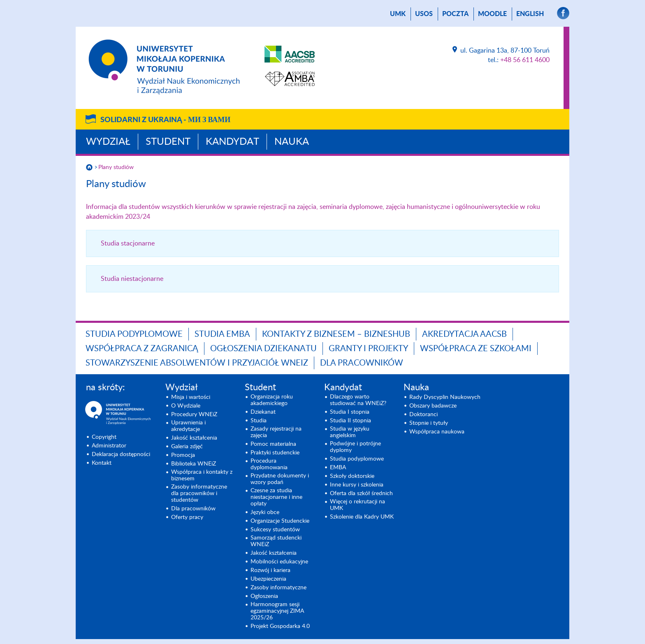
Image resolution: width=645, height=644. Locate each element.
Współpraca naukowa (437, 432)
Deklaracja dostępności (121, 454)
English (530, 14)
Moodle (492, 14)
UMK (398, 14)
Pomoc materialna (273, 444)
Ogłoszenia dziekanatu (263, 349)
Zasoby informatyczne (278, 588)
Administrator (109, 446)
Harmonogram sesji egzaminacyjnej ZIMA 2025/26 (277, 611)
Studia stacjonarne (128, 243)
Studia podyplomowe (134, 334)
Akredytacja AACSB (464, 334)
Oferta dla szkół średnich (361, 493)
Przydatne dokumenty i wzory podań (280, 479)
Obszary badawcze (433, 406)
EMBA (338, 468)
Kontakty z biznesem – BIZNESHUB (336, 334)
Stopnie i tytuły (429, 423)
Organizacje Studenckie (280, 521)
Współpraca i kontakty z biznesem (202, 475)
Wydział (108, 142)
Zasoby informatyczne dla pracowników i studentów (199, 493)
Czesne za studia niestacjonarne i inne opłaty (276, 497)
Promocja (183, 455)
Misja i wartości (191, 397)
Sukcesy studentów (275, 530)
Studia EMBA (222, 334)
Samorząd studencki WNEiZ (276, 541)
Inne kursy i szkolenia (357, 485)
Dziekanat (263, 412)
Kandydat (232, 142)
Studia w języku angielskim (350, 432)
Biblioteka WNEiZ (194, 464)
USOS (424, 14)
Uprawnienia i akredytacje (188, 426)
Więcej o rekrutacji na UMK (357, 505)
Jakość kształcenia (194, 438)
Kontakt (102, 463)
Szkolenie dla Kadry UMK (362, 517)
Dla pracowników (362, 363)
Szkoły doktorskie (352, 476)
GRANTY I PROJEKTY (368, 349)
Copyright (104, 437)
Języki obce (265, 512)
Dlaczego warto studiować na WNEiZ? (358, 400)
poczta (455, 14)
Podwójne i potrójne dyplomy (355, 447)
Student (168, 142)
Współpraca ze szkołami (476, 349)
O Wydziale (186, 406)
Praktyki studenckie (275, 453)
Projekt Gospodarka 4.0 (280, 626)
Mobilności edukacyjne (279, 562)
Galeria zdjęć (187, 447)
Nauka (292, 142)
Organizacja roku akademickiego (272, 400)
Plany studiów (116, 167)
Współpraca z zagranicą (142, 349)
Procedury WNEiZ (194, 415)
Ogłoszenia (264, 596)
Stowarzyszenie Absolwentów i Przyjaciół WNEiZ (197, 363)
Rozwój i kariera (270, 570)
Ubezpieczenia (268, 579)
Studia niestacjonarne (132, 279)
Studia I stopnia (350, 412)
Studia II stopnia (350, 421)
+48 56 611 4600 (525, 60)
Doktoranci (423, 415)
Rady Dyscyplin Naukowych (445, 397)
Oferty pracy (187, 517)
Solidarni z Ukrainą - (165, 120)
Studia (259, 421)
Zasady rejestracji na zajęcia (276, 432)
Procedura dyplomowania (269, 464)
